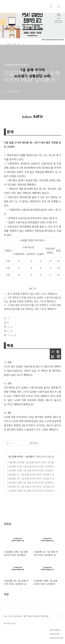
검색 (51, 6)
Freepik (53, 634)
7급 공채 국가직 (16, 457)
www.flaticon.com (57, 638)
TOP (58, 616)
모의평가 (30, 457)
